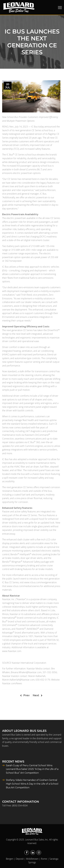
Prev (25, 695)
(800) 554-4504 (20, 806)
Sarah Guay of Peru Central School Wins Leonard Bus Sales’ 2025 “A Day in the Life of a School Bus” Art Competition (32, 769)
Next (38, 695)
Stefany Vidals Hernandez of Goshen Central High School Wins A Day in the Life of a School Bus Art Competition (32, 784)
